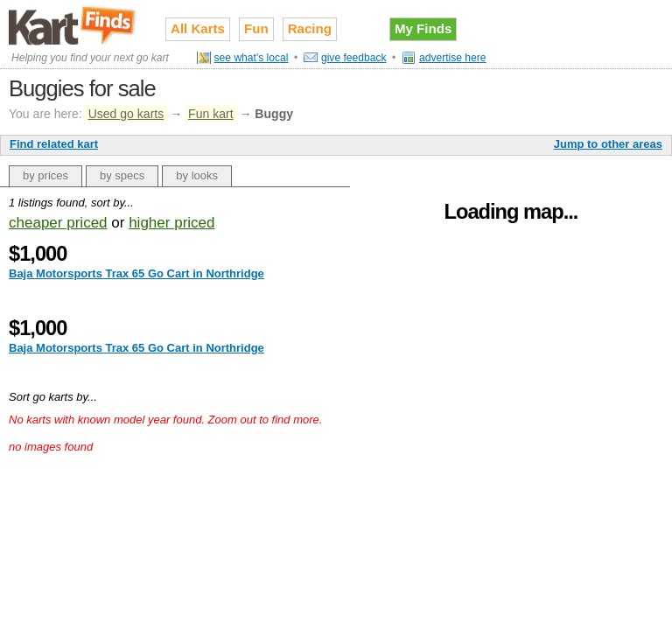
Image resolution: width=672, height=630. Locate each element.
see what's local (252, 58)
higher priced (171, 223)
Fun (256, 28)
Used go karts (126, 114)
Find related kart (54, 144)
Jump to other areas (608, 144)
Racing (310, 28)
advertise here (453, 58)
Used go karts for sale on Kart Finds (74, 25)
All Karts (198, 28)
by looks (197, 175)
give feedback (354, 58)
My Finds (423, 28)
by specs (122, 175)
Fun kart (210, 114)
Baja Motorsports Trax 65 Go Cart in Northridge (136, 273)
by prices (45, 175)
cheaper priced (58, 223)
